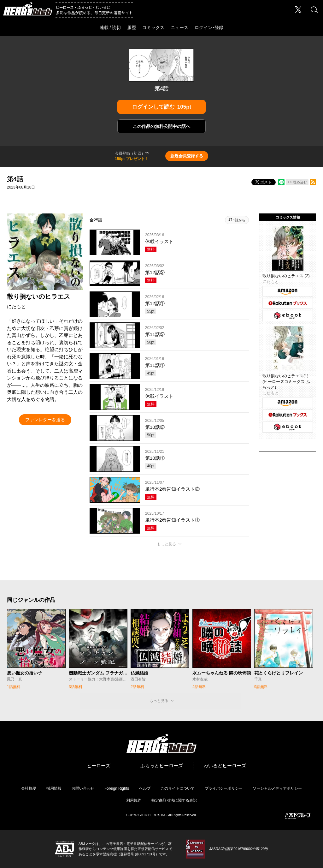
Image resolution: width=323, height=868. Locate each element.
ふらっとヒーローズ (162, 766)
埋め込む (300, 182)
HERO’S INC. (158, 815)
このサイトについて (178, 788)
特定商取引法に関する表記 (174, 800)
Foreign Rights (117, 788)
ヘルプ (145, 788)
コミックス (153, 27)
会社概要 (29, 788)
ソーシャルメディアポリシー (277, 788)
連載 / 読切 (110, 27)
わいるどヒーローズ (225, 766)
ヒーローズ (99, 766)
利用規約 (134, 800)
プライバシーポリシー (224, 788)
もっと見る (167, 544)
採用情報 (54, 788)
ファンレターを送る (45, 420)
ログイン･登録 (209, 27)
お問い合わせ (83, 788)
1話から (239, 220)
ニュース (179, 27)
